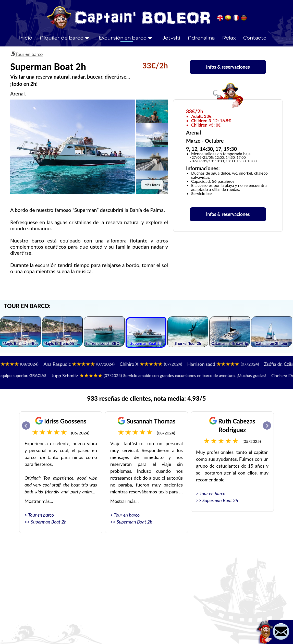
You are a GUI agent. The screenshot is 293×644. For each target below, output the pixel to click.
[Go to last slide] (26, 426)
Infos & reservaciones (228, 67)
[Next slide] (267, 426)
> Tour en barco (39, 515)
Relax (229, 38)
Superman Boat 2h (49, 522)
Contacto (255, 38)
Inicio (26, 38)
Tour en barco (29, 54)
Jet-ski (171, 38)
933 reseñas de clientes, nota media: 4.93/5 (146, 398)
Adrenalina (201, 38)
